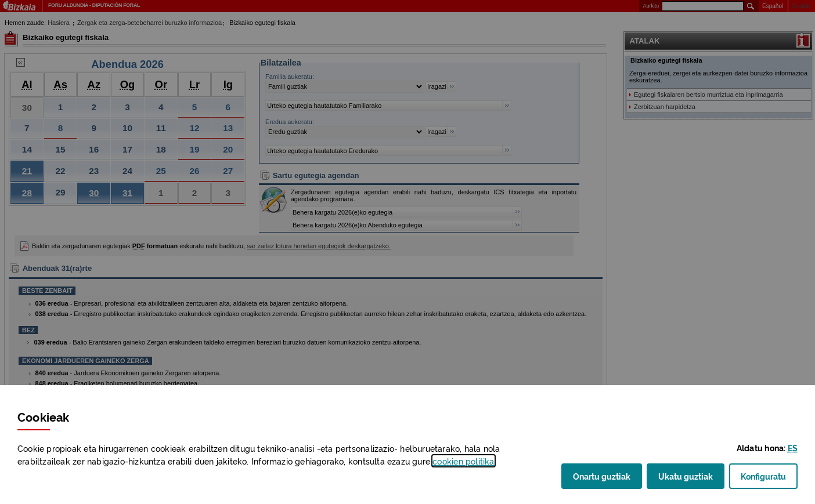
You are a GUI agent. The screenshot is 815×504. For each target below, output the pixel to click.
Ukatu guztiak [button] (686, 476)
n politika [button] (463, 461)
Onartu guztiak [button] (602, 476)
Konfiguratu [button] (769, 479)
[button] (793, 447)
